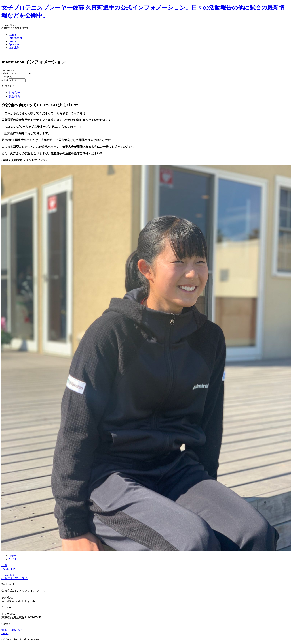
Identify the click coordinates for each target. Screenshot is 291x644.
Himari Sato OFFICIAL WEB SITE (15, 577)
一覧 (4, 565)
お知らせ (14, 93)
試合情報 (14, 96)
